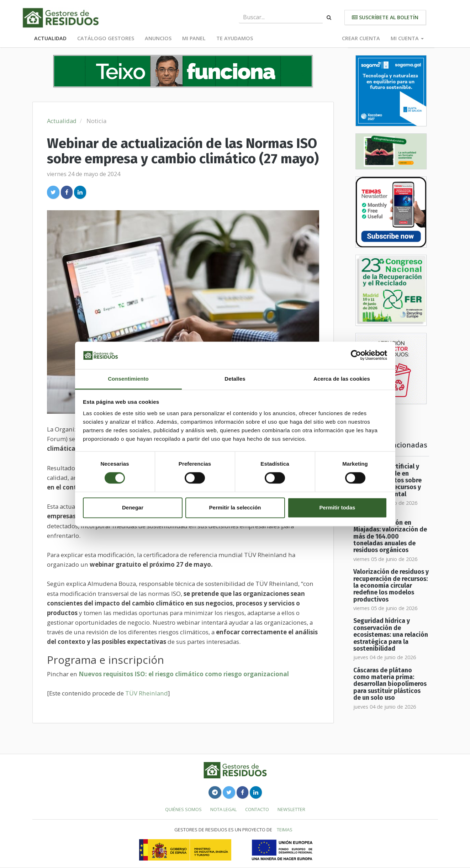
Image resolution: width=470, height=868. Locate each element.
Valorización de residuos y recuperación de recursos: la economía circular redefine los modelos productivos (391, 586)
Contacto (257, 809)
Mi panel (194, 38)
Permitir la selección (235, 507)
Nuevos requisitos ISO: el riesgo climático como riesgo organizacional (184, 674)
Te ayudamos (235, 38)
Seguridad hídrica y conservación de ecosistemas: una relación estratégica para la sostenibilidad (391, 635)
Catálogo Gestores (106, 38)
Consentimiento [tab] (128, 379)
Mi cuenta (407, 38)
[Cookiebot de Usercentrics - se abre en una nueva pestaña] (356, 355)
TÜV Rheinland (147, 693)
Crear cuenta (361, 38)
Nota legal (223, 809)
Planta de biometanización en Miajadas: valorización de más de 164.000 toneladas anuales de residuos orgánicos (390, 533)
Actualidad (50, 38)
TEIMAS (285, 830)
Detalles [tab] (235, 379)
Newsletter (291, 809)
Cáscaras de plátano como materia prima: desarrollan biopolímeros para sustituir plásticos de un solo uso (390, 684)
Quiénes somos (183, 809)
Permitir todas (337, 507)
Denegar (133, 507)
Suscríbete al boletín (385, 17)
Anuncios (158, 38)
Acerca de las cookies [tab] (342, 379)
